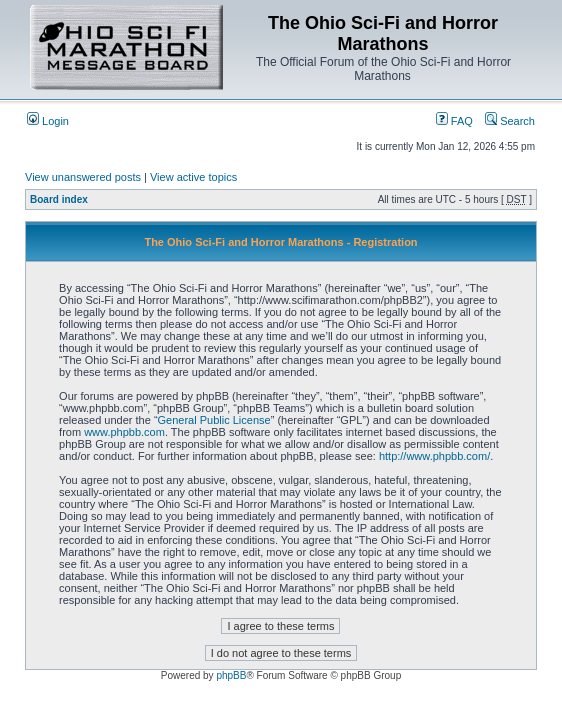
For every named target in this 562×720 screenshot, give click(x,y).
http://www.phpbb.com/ (434, 456)
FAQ (454, 121)
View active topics (193, 177)
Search (510, 121)
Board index (59, 199)
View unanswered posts (83, 177)
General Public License (214, 420)
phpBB (231, 675)
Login (48, 121)
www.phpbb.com (124, 432)
